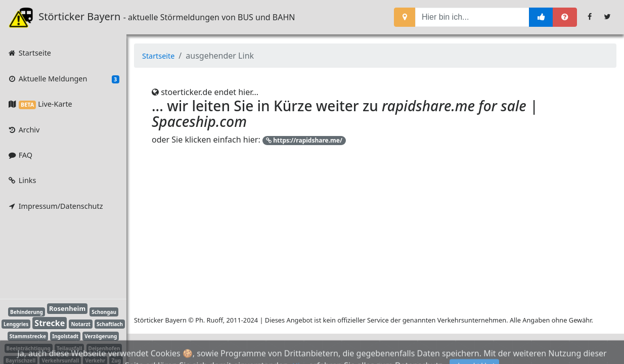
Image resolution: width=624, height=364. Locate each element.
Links (21, 180)
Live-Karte (39, 104)
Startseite (29, 53)
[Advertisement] (56, 257)
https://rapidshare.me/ (304, 140)
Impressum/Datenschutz (55, 206)
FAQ (20, 155)
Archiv (23, 130)
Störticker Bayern (71, 17)
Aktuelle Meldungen (63, 79)
